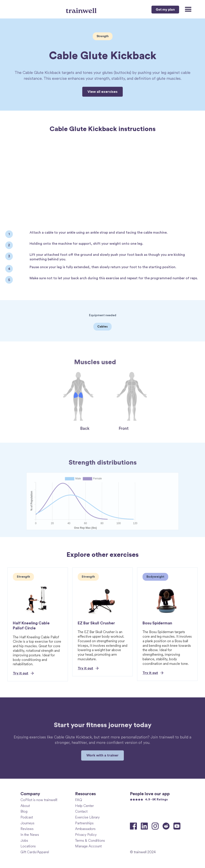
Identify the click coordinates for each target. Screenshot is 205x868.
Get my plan (165, 10)
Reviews (27, 829)
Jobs (24, 841)
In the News (30, 835)
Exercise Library (87, 817)
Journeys (27, 823)
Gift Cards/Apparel (35, 852)
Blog (24, 811)
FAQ (79, 800)
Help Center (84, 806)
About (25, 806)
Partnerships (84, 823)
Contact (81, 811)
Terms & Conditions (90, 841)
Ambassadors (85, 829)
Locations (28, 846)
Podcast (27, 817)
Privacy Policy (86, 835)
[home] (82, 9)
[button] (186, 9)
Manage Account (88, 846)
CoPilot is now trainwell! (39, 800)
